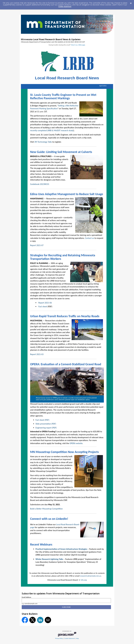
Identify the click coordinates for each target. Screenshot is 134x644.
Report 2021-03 (37, 354)
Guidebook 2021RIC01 (40, 184)
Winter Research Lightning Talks (49, 559)
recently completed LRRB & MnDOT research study (52, 130)
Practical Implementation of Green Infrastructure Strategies (61, 549)
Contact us (89, 238)
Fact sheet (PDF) (42, 420)
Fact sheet (43, 307)
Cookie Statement (65, 6)
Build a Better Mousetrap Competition (46, 509)
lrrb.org (84, 580)
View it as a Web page (78, 45)
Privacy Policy (59, 638)
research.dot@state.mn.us (90, 576)
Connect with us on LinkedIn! (49, 519)
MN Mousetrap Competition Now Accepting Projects (64, 452)
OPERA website (76, 443)
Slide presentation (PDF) (46, 424)
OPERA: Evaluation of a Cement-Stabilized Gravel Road (66, 364)
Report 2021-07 (37, 245)
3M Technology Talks (43, 142)
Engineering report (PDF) (46, 428)
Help (77, 638)
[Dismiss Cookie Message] (131, 2)
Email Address (26, 597)
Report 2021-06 (45, 303)
